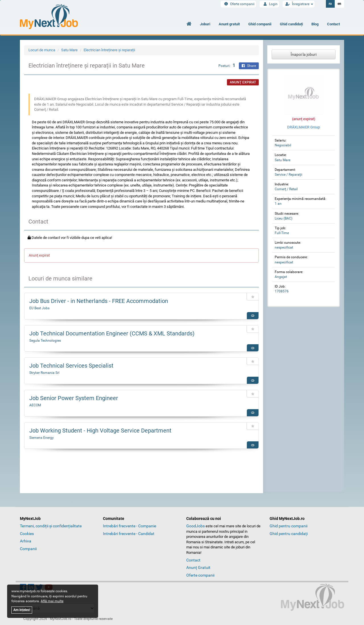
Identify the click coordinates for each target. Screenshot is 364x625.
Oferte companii (238, 4)
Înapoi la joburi (304, 54)
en (339, 4)
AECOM (35, 405)
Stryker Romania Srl (44, 373)
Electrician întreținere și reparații (109, 50)
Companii (28, 549)
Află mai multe (52, 601)
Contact (333, 24)
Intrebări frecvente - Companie (130, 526)
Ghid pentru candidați (289, 534)
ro (330, 4)
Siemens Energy (42, 438)
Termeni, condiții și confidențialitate (51, 526)
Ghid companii (260, 24)
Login (269, 4)
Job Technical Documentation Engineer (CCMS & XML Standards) (112, 333)
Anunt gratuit (229, 24)
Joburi (205, 24)
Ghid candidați (291, 24)
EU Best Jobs (39, 308)
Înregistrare (299, 4)
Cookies (27, 534)
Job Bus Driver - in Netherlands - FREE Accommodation (99, 301)
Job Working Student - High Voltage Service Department (100, 431)
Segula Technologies (45, 341)
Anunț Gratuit (198, 567)
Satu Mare (69, 50)
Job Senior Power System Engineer (74, 398)
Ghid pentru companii (288, 526)
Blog (315, 24)
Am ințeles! (22, 610)
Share (249, 66)
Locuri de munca (42, 50)
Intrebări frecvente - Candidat (129, 534)
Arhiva (26, 541)
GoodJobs (196, 526)
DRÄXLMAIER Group (304, 127)
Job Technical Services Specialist (71, 366)
